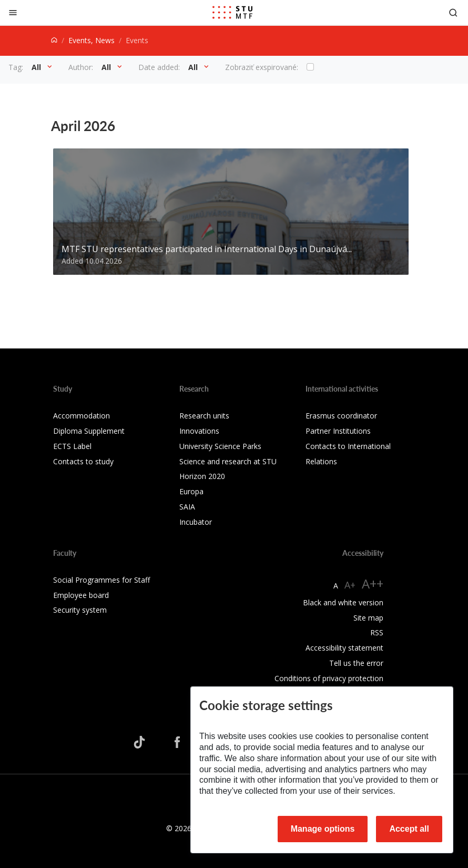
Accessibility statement (344, 648)
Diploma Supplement (89, 431)
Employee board (81, 595)
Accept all (409, 829)
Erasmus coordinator (341, 416)
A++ (373, 583)
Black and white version (343, 602)
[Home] (54, 40)
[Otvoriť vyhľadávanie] (453, 12)
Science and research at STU (228, 461)
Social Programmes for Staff (101, 580)
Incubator (196, 522)
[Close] (13, 12)
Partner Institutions (338, 431)
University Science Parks (220, 446)
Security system (80, 610)
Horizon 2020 (202, 476)
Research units (204, 416)
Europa (191, 491)
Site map (368, 618)
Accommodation (82, 416)
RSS (377, 632)
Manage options (323, 829)
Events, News (91, 40)
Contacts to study (83, 461)
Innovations (199, 431)
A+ (350, 585)
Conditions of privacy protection (329, 678)
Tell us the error (356, 663)
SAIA (187, 507)
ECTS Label (72, 446)
